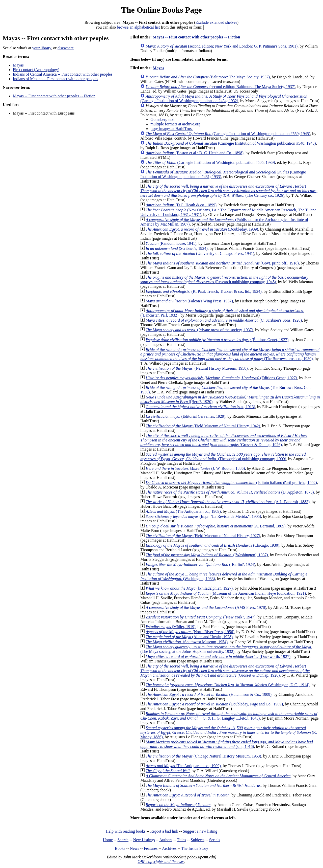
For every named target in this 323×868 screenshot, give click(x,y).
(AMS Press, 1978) (206, 607)
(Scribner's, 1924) (177, 248)
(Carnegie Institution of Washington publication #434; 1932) (223, 98)
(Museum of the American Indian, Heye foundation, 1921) (226, 593)
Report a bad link (164, 831)
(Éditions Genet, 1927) (221, 378)
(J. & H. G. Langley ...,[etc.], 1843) (229, 716)
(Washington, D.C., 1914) (227, 685)
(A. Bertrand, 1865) (216, 526)
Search (123, 840)
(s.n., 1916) (227, 744)
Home (108, 840)
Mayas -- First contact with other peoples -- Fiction (54, 96)
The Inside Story (195, 848)
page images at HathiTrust (172, 129)
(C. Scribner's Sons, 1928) (224, 320)
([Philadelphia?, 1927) (189, 588)
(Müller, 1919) (171, 627)
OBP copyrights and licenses (161, 862)
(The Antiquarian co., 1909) (183, 511)
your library (42, 48)
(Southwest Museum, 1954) (187, 642)
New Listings (144, 840)
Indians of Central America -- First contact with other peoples (63, 74)
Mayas (18, 65)
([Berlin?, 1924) (200, 564)
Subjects (198, 840)
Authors (166, 840)
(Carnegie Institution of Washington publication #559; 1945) (228, 134)
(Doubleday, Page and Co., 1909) (214, 704)
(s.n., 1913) (200, 407)
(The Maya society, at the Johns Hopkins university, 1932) (226, 649)
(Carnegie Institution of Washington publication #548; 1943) (231, 143)
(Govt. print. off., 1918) (222, 263)
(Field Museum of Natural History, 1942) (203, 426)
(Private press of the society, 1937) (199, 330)
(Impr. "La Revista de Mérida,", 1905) (203, 516)
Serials (215, 840)
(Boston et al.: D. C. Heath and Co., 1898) (195, 153)
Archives (169, 848)
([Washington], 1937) (207, 555)
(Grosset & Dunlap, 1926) (224, 440)
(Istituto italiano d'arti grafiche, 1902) (231, 483)
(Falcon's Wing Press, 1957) (189, 301)
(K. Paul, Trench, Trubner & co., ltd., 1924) (204, 291)
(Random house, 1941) (171, 243)
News (134, 848)
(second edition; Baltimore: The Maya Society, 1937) (220, 87)
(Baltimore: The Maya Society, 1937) (208, 77)
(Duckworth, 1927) (218, 656)
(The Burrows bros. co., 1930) (230, 354)
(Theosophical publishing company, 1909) (223, 457)
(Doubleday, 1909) (202, 229)
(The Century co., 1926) (229, 191)
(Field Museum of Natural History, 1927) (203, 536)
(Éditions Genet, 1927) (217, 340)
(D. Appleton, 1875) (230, 492)
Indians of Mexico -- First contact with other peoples (56, 79)
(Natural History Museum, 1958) (197, 368)
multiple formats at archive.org (175, 124)
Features (151, 848)
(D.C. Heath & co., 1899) (181, 205)
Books (120, 848)
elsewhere (66, 48)
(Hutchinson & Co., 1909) (209, 694)
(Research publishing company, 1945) (224, 280)
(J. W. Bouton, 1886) (195, 468)
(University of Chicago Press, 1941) (200, 253)
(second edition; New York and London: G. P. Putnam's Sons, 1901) (222, 46)
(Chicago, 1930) (212, 545)
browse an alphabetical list (138, 27)
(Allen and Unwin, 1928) (189, 637)
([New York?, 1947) (200, 617)
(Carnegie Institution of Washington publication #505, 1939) (210, 162)
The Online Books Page (161, 10)
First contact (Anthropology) (36, 70)
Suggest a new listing (200, 831)
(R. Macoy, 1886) (229, 732)
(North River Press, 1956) (190, 632)
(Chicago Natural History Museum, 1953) (203, 756)
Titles (181, 840)
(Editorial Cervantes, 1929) (185, 416)
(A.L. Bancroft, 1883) (228, 502)
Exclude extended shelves (216, 22)
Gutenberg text (162, 119)
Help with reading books (126, 831)
